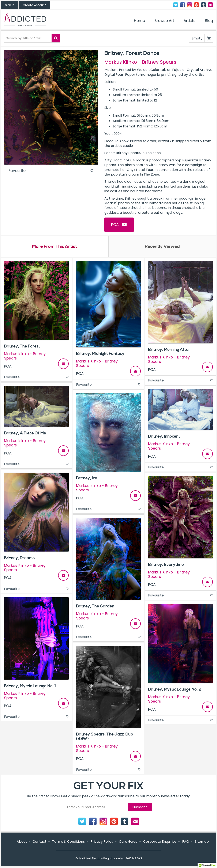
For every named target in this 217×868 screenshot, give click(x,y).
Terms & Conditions (68, 842)
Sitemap (202, 842)
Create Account (34, 5)
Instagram (190, 5)
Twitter (176, 5)
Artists (190, 21)
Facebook (183, 5)
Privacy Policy (102, 842)
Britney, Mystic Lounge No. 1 (30, 686)
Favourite (51, 171)
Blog (209, 21)
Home (139, 21)
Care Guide (128, 842)
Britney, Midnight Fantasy (100, 354)
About (22, 842)
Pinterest (197, 5)
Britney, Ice (87, 478)
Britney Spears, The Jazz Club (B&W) (105, 737)
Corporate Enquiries (160, 842)
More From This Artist (55, 247)
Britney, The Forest (22, 347)
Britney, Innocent (164, 437)
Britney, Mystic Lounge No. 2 (175, 690)
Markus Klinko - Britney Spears (140, 62)
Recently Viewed (162, 247)
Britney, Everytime (166, 565)
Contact (210, 5)
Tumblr (203, 5)
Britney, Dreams (19, 558)
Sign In (10, 5)
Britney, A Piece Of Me (25, 434)
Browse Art (164, 21)
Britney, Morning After (169, 350)
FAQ (186, 842)
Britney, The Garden (95, 607)
